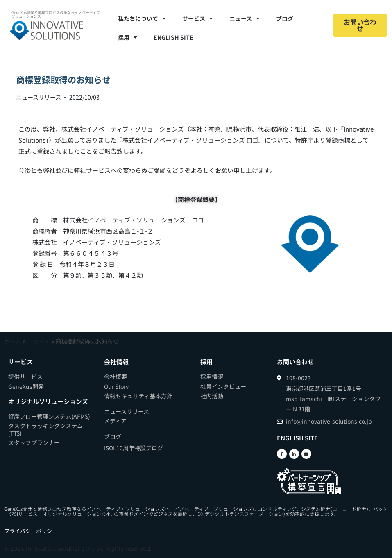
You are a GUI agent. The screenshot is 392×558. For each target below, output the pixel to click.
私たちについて (142, 18)
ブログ (285, 18)
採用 (128, 37)
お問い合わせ (295, 362)
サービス (198, 18)
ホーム (13, 341)
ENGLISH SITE (173, 37)
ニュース (245, 18)
